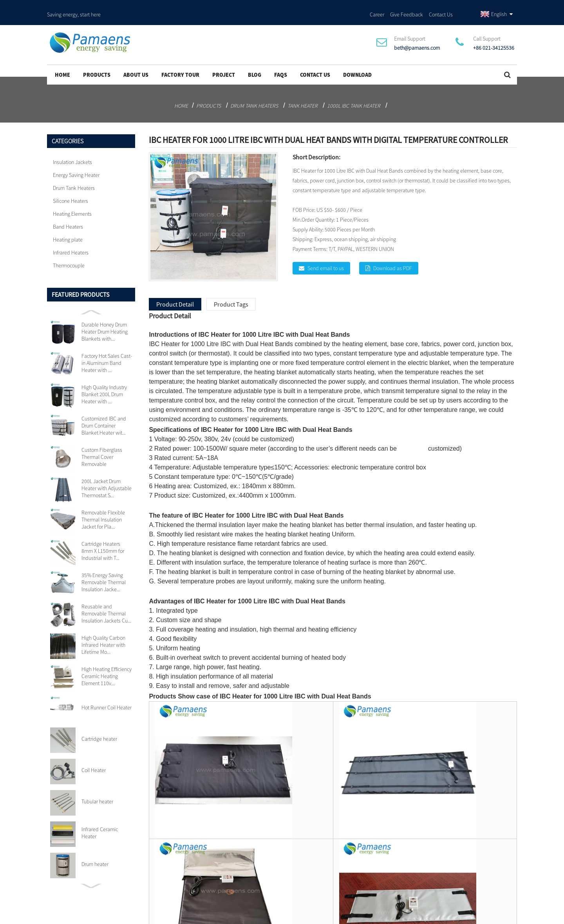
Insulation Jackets (72, 150)
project (224, 63)
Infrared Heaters (71, 241)
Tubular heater (97, 790)
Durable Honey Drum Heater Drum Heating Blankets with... (105, 320)
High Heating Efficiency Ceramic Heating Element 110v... (107, 664)
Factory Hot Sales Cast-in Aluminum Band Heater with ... (107, 351)
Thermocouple (69, 254)
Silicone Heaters (70, 189)
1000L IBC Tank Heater (354, 94)
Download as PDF (393, 256)
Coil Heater (94, 758)
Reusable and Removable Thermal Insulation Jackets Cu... (106, 602)
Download (357, 63)
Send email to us (326, 256)
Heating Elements (72, 202)
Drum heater (95, 852)
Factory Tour (180, 63)
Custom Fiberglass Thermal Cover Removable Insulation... (102, 445)
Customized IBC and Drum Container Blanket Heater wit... (104, 414)
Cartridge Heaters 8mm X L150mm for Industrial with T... (103, 539)
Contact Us (441, 7)
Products (97, 63)
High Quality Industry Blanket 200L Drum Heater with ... (104, 383)
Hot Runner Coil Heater (107, 696)
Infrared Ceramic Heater (100, 821)
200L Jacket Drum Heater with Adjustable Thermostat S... (107, 476)
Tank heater (303, 94)
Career (377, 7)
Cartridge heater (99, 727)
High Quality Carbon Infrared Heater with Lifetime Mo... (103, 633)
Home (62, 63)
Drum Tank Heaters (254, 94)
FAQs (281, 63)
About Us (136, 63)
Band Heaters (68, 215)
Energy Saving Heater (76, 163)
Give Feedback (407, 7)
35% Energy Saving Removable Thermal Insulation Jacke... (104, 570)
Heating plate (68, 228)
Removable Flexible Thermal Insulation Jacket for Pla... (103, 508)
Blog (255, 63)
